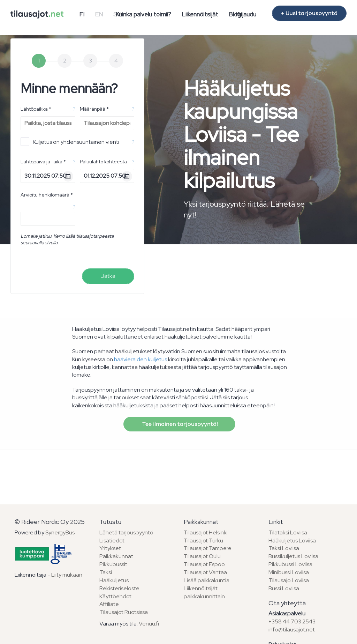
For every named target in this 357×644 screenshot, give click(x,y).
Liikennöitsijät (200, 14)
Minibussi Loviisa (289, 572)
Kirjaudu (246, 14)
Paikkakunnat (116, 556)
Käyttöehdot (115, 596)
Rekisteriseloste (119, 588)
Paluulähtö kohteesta (103, 162)
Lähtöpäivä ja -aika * (43, 162)
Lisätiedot (112, 541)
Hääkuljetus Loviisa (292, 541)
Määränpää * (94, 109)
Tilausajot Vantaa (205, 572)
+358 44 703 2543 (292, 621)
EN (99, 14)
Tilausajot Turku (203, 541)
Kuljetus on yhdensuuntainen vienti (70, 142)
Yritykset (110, 548)
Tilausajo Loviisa (289, 580)
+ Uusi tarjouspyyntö (309, 13)
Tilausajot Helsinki (206, 532)
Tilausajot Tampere (208, 548)
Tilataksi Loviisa (288, 532)
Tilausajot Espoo (204, 564)
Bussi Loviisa (284, 588)
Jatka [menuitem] (108, 276)
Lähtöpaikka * (36, 109)
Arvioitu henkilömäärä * (47, 195)
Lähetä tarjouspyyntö (126, 532)
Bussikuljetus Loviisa (293, 556)
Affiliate (109, 604)
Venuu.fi (149, 624)
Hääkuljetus (114, 580)
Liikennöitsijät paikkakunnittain (204, 592)
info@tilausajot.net (292, 630)
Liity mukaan (67, 575)
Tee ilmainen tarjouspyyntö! (179, 424)
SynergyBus (60, 532)
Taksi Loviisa (284, 548)
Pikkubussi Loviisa (290, 564)
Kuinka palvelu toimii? (143, 14)
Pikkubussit (113, 564)
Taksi (106, 572)
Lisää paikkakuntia (207, 580)
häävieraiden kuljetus (140, 359)
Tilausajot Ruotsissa (124, 612)
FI (82, 14)
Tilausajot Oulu (202, 556)
